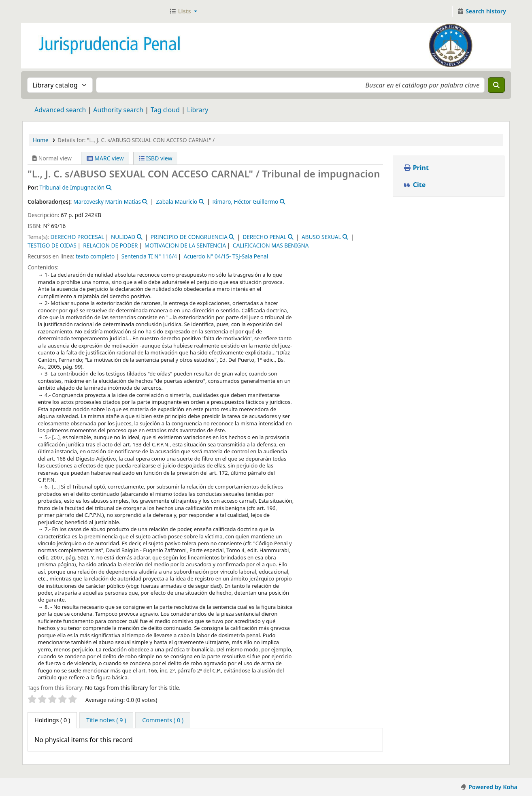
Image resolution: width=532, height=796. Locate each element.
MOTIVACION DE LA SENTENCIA (185, 245)
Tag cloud (165, 110)
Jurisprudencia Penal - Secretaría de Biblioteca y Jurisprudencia (43, 11)
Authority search (118, 110)
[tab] (106, 720)
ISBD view (155, 158)
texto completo (95, 256)
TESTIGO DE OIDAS (52, 245)
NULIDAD (123, 237)
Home (41, 140)
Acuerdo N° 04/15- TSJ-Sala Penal (226, 256)
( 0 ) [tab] (52, 720)
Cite (415, 185)
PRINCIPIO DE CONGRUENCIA (189, 237)
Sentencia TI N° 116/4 (149, 256)
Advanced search (60, 110)
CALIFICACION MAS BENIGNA (271, 245)
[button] (183, 11)
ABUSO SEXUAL (321, 237)
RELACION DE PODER (110, 245)
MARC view (105, 158)
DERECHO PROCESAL (77, 237)
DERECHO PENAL (264, 237)
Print (416, 168)
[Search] (496, 85)
